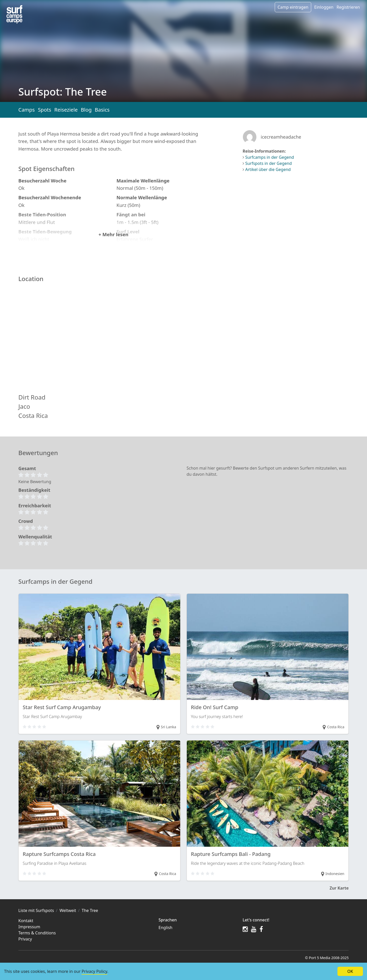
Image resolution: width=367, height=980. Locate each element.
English (165, 935)
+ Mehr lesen (113, 241)
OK (350, 971)
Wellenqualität (35, 544)
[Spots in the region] (14, 14)
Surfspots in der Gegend (268, 163)
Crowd (26, 528)
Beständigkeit (34, 497)
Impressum (29, 934)
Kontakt (26, 928)
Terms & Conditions (37, 940)
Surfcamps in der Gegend (270, 157)
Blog (86, 110)
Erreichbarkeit (35, 512)
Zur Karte (339, 895)
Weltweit (68, 918)
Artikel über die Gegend (268, 169)
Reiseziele (66, 110)
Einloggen (324, 7)
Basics (102, 110)
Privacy (25, 946)
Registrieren (348, 7)
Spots (45, 110)
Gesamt (27, 475)
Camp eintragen (293, 7)
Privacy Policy (94, 971)
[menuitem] (198, 935)
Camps (27, 110)
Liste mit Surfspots (36, 918)
